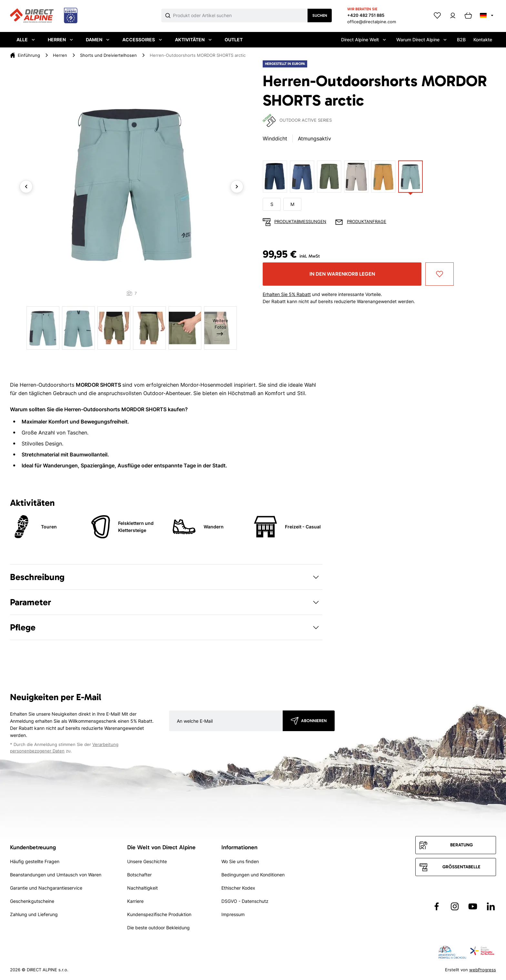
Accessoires (142, 40)
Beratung (461, 845)
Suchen (320, 15)
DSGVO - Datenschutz (245, 901)
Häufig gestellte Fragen (35, 861)
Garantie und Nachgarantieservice (46, 888)
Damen (98, 40)
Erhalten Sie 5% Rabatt (287, 294)
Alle (26, 40)
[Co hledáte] (240, 15)
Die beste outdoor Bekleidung (158, 928)
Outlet (234, 40)
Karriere (135, 901)
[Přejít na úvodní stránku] (44, 16)
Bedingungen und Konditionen (253, 875)
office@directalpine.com (372, 22)
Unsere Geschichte (147, 861)
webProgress (483, 970)
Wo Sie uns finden (240, 861)
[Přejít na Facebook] (437, 906)
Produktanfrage (367, 222)
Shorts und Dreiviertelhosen (108, 55)
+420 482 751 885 (366, 15)
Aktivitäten (193, 40)
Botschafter (139, 875)
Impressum (233, 914)
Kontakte (483, 40)
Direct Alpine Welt (364, 40)
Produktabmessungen (300, 222)
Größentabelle (461, 867)
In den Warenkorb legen (342, 274)
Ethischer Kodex (238, 888)
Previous (26, 187)
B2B (461, 40)
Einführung (29, 55)
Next (237, 187)
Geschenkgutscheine (32, 901)
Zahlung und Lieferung (34, 914)
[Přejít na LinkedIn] (491, 906)
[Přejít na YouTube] (473, 906)
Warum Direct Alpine (421, 40)
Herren (60, 40)
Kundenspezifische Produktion (159, 914)
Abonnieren (314, 721)
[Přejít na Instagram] (455, 906)
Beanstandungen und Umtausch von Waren (56, 875)
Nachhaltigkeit (142, 888)
